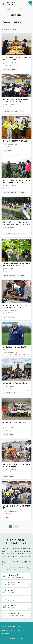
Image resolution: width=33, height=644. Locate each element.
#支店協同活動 (7, 151)
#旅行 (14, 393)
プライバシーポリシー (17, 631)
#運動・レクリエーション (19, 234)
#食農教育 (14, 69)
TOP (3, 9)
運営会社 (5, 631)
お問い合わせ (6, 634)
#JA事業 (6, 476)
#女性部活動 (14, 111)
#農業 (12, 434)
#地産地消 (6, 69)
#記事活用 (21, 192)
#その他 (6, 434)
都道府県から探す (11, 9)
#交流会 (6, 276)
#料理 (21, 111)
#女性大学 (14, 192)
